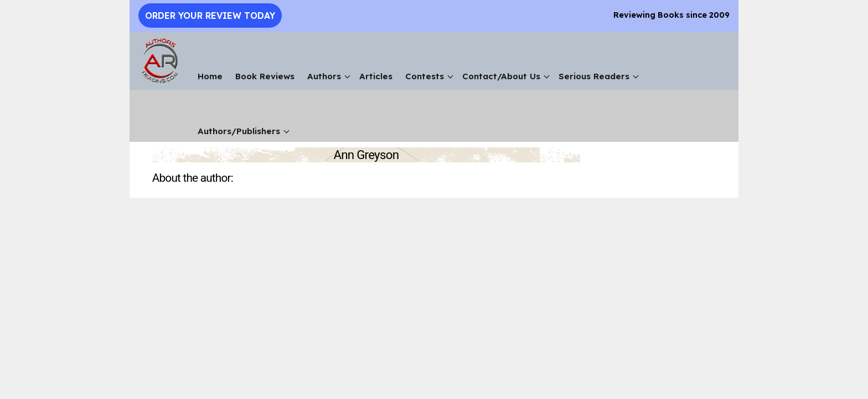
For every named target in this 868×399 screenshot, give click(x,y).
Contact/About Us (501, 76)
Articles (376, 76)
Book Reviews (265, 76)
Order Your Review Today (210, 16)
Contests (425, 76)
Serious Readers (594, 76)
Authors (324, 76)
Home (210, 76)
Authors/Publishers (239, 131)
